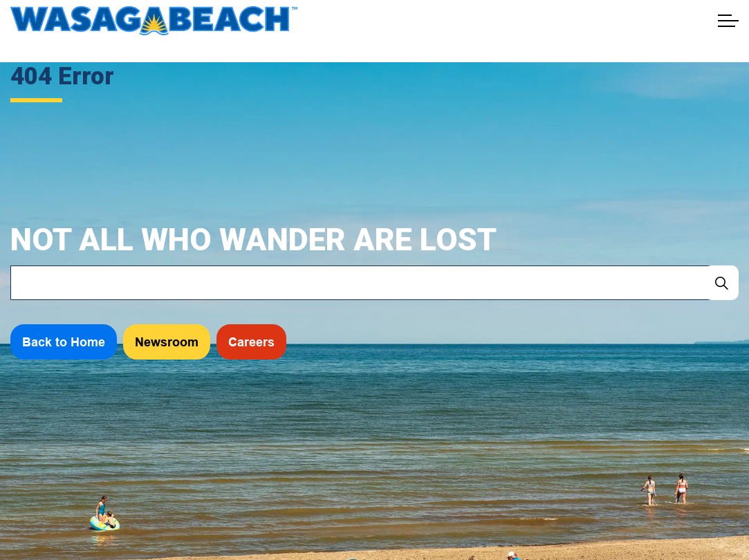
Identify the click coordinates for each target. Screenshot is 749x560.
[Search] (721, 283)
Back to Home (64, 342)
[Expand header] (728, 21)
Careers (251, 342)
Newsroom (167, 342)
